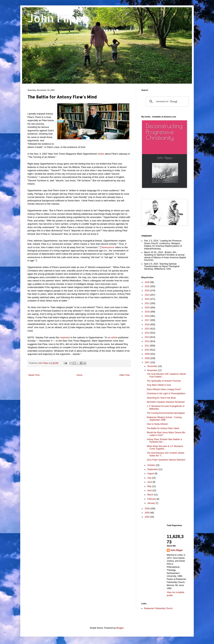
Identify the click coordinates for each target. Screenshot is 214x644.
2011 (147, 346)
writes (101, 154)
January (151, 503)
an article (113, 337)
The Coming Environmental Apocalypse (166, 413)
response (65, 337)
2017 (147, 320)
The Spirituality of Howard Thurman (164, 381)
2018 (147, 316)
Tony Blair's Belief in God (159, 385)
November (153, 370)
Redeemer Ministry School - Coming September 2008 (164, 419)
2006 (147, 509)
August (151, 474)
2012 (147, 341)
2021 (147, 303)
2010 (147, 350)
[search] (167, 101)
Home (80, 375)
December (153, 366)
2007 (147, 362)
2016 (147, 325)
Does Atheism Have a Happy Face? (164, 389)
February (152, 499)
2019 (147, 312)
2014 (147, 333)
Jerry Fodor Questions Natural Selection (166, 460)
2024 (147, 291)
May (150, 486)
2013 (147, 337)
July (150, 478)
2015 (147, 329)
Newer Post (34, 375)
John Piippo (58, 18)
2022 (147, 299)
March (151, 495)
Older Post (124, 375)
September (153, 469)
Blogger (120, 628)
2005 (147, 513)
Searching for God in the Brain (161, 398)
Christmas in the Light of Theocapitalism (166, 394)
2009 (147, 354)
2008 (147, 358)
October (151, 465)
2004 (147, 517)
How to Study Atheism (157, 424)
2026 (147, 282)
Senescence (108, 247)
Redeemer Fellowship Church (158, 608)
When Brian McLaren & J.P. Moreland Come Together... (165, 448)
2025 (147, 286)
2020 (147, 308)
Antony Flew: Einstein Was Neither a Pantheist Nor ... (164, 441)
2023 (147, 295)
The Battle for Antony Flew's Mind (163, 428)
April (150, 490)
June (150, 482)
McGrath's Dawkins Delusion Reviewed (166, 402)
